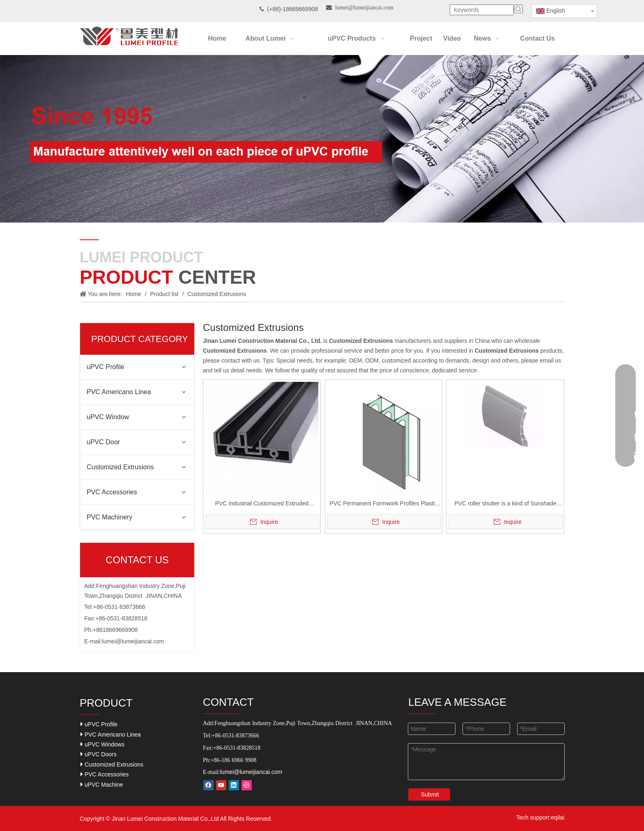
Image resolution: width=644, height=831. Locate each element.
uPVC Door (103, 442)
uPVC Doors (99, 754)
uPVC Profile (106, 367)
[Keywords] (482, 10)
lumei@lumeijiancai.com (133, 641)
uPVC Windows (102, 744)
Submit (430, 794)
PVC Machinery (109, 517)
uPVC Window (108, 417)
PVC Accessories (112, 492)
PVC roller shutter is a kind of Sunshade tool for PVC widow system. (505, 504)
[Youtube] (221, 785)
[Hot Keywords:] (518, 9)
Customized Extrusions (120, 467)
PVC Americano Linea (119, 392)
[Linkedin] (234, 785)
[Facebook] (208, 785)
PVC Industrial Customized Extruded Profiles (262, 504)
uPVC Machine (102, 784)
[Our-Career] (322, 139)
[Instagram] (247, 785)
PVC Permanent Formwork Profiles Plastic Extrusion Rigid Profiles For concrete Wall (383, 504)
